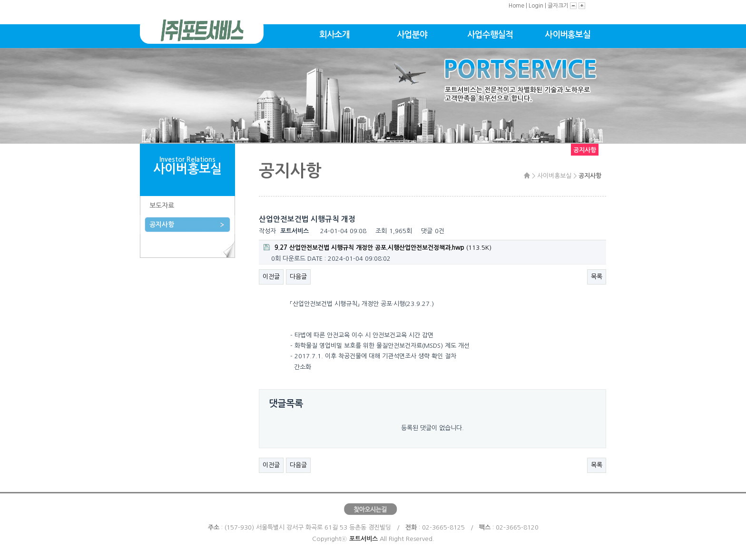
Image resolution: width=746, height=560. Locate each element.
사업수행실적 (490, 35)
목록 (597, 277)
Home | (519, 6)
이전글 (271, 277)
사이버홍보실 (568, 35)
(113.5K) (378, 247)
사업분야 (412, 35)
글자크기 (559, 6)
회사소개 (334, 35)
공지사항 (162, 225)
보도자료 (162, 206)
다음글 (298, 277)
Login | (538, 6)
